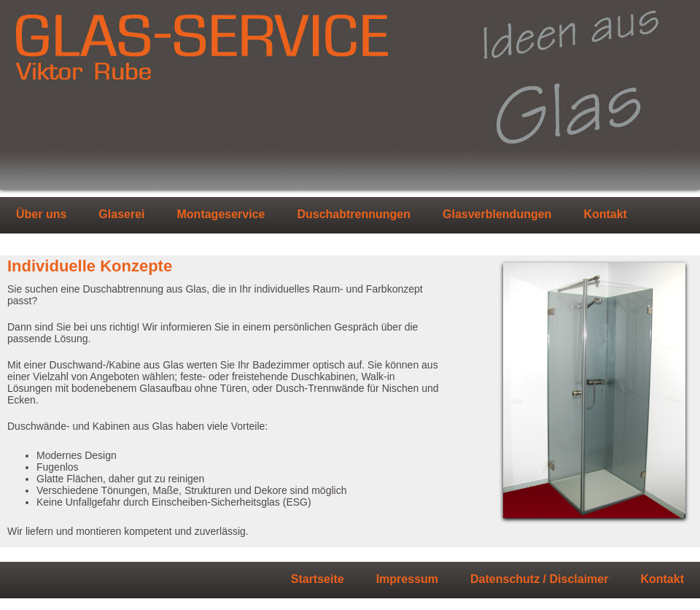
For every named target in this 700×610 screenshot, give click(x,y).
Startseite (318, 579)
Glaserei (121, 215)
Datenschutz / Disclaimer (539, 579)
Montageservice (221, 215)
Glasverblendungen (497, 215)
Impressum (407, 579)
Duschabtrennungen (354, 215)
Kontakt (605, 215)
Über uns (41, 215)
